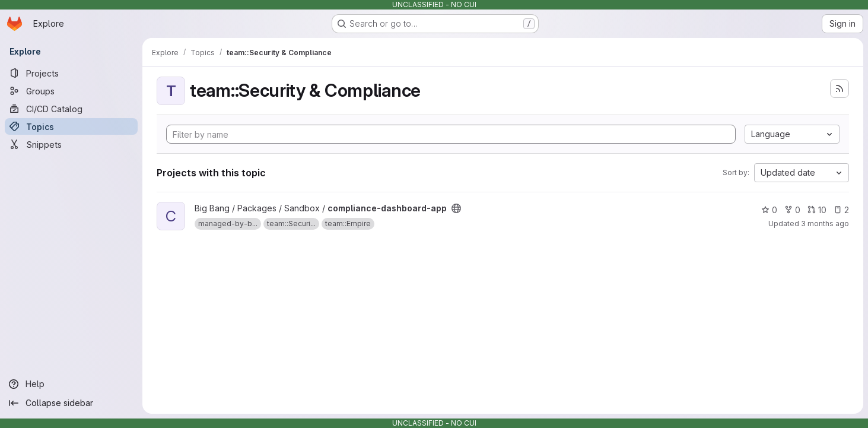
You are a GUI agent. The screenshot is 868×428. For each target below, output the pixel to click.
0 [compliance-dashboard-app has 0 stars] (769, 210)
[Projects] (71, 73)
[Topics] (71, 126)
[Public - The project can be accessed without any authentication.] (456, 208)
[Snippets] (71, 144)
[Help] (71, 384)
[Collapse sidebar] (71, 403)
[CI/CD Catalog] (71, 109)
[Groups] (71, 91)
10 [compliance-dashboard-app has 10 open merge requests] (817, 210)
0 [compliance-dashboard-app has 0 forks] (792, 210)
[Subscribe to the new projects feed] (840, 88)
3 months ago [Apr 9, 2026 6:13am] (825, 223)
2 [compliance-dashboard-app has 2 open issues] (841, 210)
